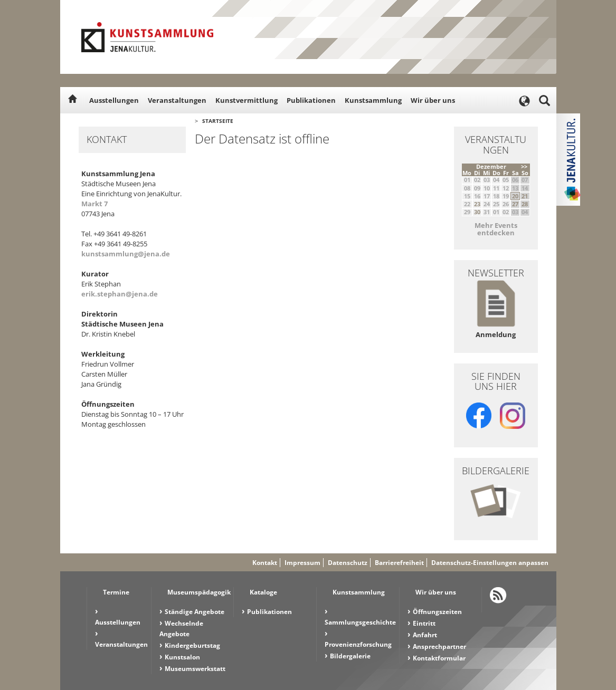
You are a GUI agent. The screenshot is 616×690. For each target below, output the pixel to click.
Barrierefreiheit (399, 563)
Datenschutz (348, 563)
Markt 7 (94, 204)
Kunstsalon (182, 657)
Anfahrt (425, 635)
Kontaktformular (439, 658)
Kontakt (265, 563)
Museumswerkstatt (195, 669)
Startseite (218, 121)
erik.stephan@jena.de (120, 294)
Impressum (302, 563)
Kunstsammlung (373, 100)
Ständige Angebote (195, 612)
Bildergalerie (350, 656)
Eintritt (424, 623)
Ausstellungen (114, 100)
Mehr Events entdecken (496, 229)
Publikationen (311, 100)
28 (525, 204)
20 (515, 196)
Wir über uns (433, 100)
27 (515, 204)
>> (524, 166)
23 (477, 204)
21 (525, 196)
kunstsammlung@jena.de (126, 254)
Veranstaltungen (177, 100)
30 (477, 212)
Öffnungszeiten (437, 612)
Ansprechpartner (439, 646)
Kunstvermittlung (247, 100)
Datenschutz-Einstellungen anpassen (490, 563)
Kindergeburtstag (192, 645)
